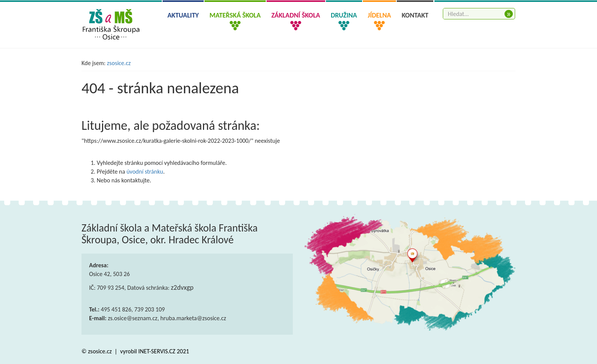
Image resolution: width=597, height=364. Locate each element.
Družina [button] (344, 15)
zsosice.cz (119, 63)
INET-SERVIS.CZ (157, 351)
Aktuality (183, 15)
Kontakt (415, 15)
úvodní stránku (145, 172)
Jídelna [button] (379, 15)
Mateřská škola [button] (235, 15)
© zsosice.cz (97, 351)
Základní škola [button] (296, 15)
